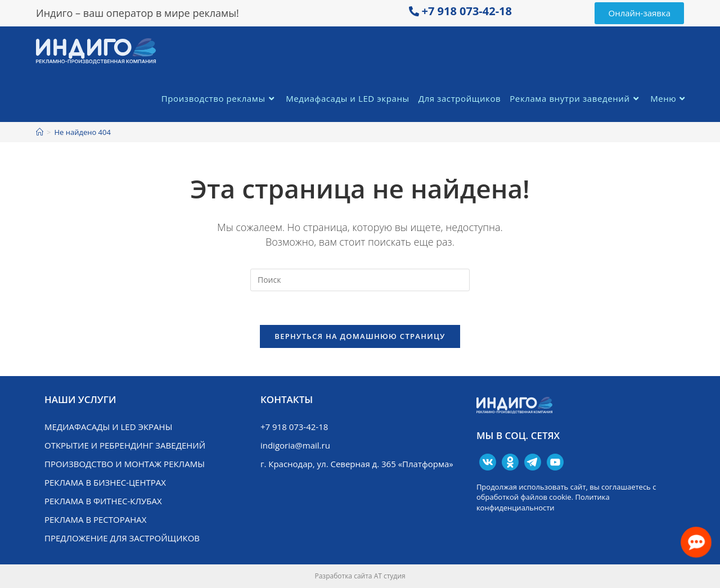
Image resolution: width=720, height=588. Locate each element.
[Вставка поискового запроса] (360, 280)
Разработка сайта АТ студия (360, 576)
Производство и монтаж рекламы (125, 464)
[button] (639, 13)
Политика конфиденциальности (543, 502)
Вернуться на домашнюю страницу (360, 336)
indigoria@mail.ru (295, 445)
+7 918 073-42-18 (467, 11)
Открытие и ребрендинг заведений (125, 445)
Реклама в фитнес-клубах (103, 501)
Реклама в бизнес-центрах (105, 482)
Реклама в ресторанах (95, 519)
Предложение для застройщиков (122, 538)
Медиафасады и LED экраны (108, 427)
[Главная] (40, 132)
